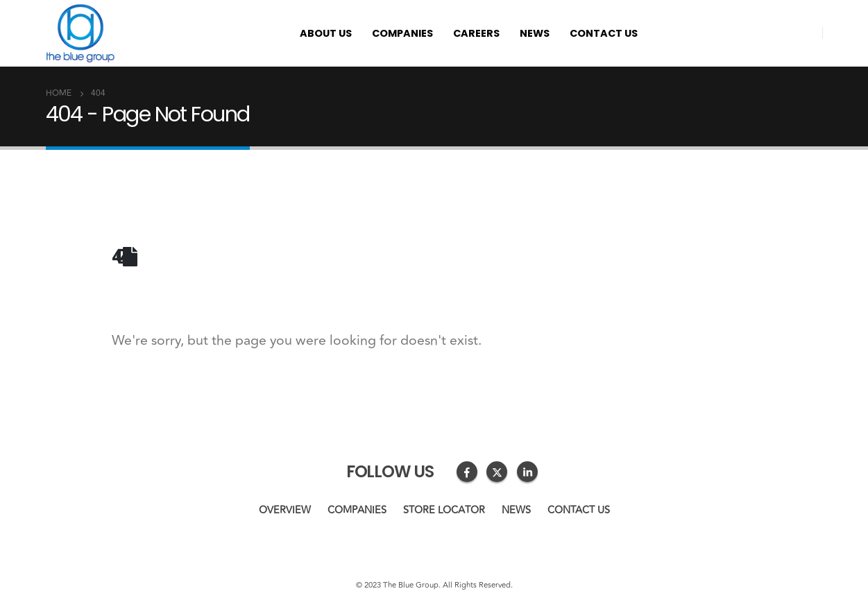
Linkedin (527, 472)
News (535, 33)
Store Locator (444, 510)
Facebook (467, 472)
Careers (476, 33)
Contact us (604, 33)
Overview (285, 510)
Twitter (497, 472)
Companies (402, 33)
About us (326, 33)
